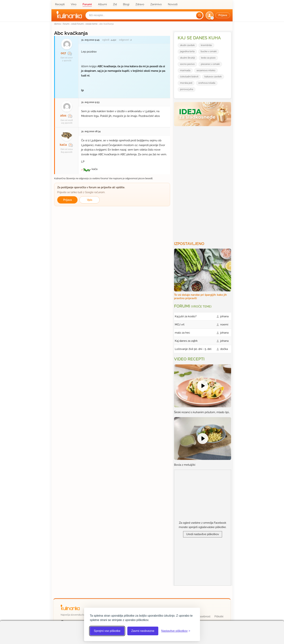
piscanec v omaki (210, 64)
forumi (66, 24)
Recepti (60, 4)
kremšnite (206, 45)
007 (63, 53)
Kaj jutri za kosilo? (186, 316)
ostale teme (91, 24)
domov (58, 24)
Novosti (173, 4)
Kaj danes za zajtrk (186, 341)
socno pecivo (187, 64)
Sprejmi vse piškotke (107, 631)
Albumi (102, 4)
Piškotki (219, 616)
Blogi (126, 4)
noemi (224, 325)
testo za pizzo (208, 58)
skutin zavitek (187, 45)
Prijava (67, 200)
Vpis (90, 200)
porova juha (187, 89)
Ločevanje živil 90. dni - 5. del (193, 349)
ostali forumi (77, 24)
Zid (115, 4)
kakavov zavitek (213, 77)
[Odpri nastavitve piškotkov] (176, 631)
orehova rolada (207, 83)
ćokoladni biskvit (189, 77)
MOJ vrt (180, 325)
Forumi (87, 4)
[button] (218, 15)
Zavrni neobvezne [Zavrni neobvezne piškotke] (143, 631)
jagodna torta (187, 51)
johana (224, 316)
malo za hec (182, 333)
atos (63, 115)
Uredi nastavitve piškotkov (203, 534)
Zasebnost (204, 616)
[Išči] (199, 15)
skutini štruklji (187, 58)
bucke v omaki (209, 51)
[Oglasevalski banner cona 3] (203, 182)
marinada (185, 70)
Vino (74, 4)
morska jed (186, 83)
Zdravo (140, 4)
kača (63, 145)
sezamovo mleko (206, 70)
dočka (224, 349)
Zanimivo (156, 4)
